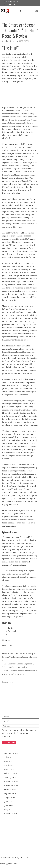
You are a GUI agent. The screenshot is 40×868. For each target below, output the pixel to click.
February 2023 (10, 773)
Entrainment (10, 654)
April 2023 (9, 765)
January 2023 (10, 777)
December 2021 (11, 814)
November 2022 (11, 786)
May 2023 (8, 761)
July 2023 (8, 757)
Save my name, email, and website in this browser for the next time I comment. (19, 733)
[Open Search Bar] (36, 11)
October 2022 (10, 790)
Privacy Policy (12, 1)
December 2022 (11, 782)
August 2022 (9, 798)
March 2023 (9, 769)
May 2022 (8, 810)
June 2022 (8, 806)
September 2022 (11, 794)
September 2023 (11, 753)
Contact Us (10, 5)
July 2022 (8, 802)
